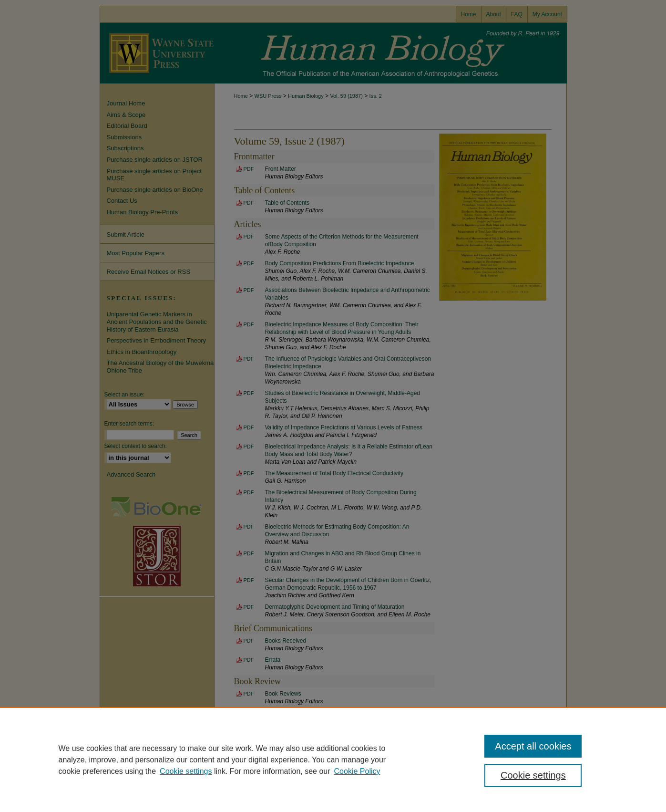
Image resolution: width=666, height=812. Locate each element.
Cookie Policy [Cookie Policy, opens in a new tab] (357, 771)
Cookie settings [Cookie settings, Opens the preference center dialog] (533, 775)
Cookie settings (186, 771)
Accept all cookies (533, 746)
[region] (333, 760)
